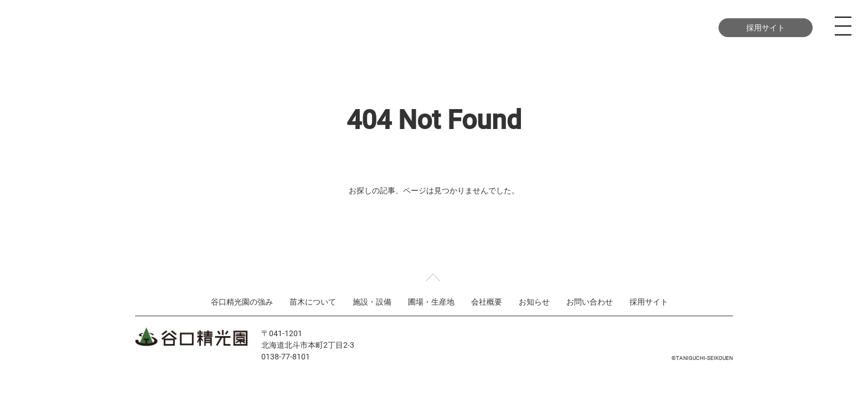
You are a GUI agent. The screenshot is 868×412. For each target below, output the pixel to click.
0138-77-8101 (286, 356)
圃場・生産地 (507, 27)
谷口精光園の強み (285, 27)
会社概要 (573, 27)
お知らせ (534, 302)
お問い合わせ (662, 27)
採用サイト (766, 27)
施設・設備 (437, 27)
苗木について (366, 27)
